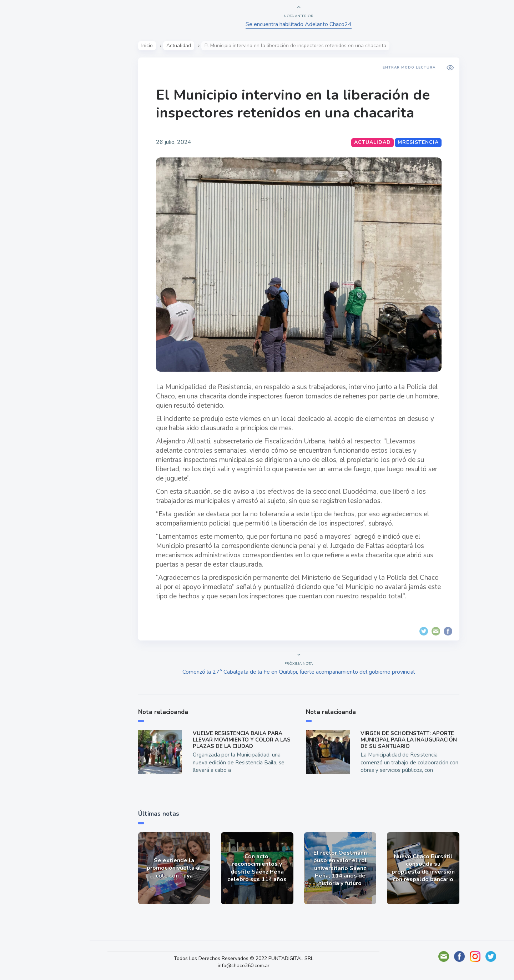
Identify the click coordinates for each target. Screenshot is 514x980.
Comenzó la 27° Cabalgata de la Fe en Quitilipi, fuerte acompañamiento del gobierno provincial (300, 672)
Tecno (23, 161)
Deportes (28, 178)
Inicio (148, 46)
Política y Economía (43, 128)
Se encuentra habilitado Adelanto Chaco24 (300, 24)
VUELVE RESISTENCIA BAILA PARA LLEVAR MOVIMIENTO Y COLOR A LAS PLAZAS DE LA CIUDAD (243, 740)
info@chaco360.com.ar (248, 966)
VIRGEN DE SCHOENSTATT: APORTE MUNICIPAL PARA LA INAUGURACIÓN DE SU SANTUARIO (410, 740)
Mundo (25, 145)
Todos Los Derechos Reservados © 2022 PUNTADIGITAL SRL (248, 958)
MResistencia (419, 142)
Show (23, 111)
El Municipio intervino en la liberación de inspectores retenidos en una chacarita (294, 104)
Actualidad (31, 94)
